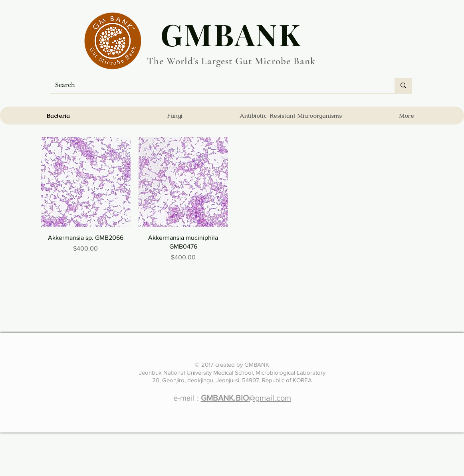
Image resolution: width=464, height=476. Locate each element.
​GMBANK (231, 34)
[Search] (216, 85)
